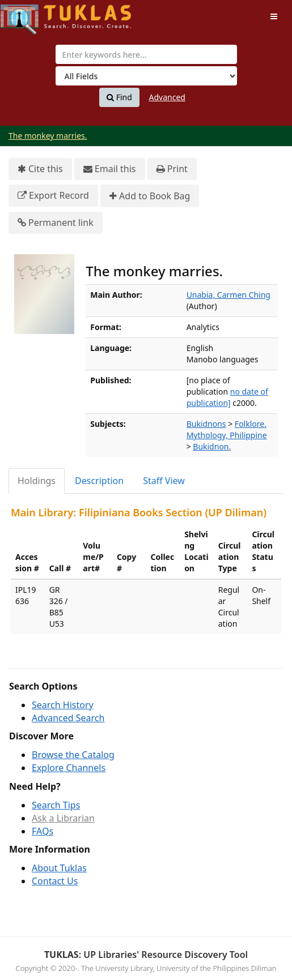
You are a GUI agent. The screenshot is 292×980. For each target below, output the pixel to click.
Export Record (53, 196)
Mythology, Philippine (227, 435)
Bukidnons (206, 424)
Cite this (40, 169)
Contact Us (55, 881)
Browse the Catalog (73, 755)
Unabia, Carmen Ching (228, 295)
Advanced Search (68, 718)
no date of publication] (227, 397)
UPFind (28, 14)
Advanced (167, 97)
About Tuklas (59, 868)
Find (119, 97)
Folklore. (251, 424)
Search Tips (56, 805)
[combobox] (146, 54)
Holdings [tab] (37, 481)
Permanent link (56, 223)
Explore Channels (69, 768)
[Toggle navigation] (274, 16)
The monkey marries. (48, 136)
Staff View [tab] (164, 481)
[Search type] (146, 76)
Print (172, 169)
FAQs (43, 831)
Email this (110, 169)
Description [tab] (99, 481)
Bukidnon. (212, 446)
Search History (63, 705)
